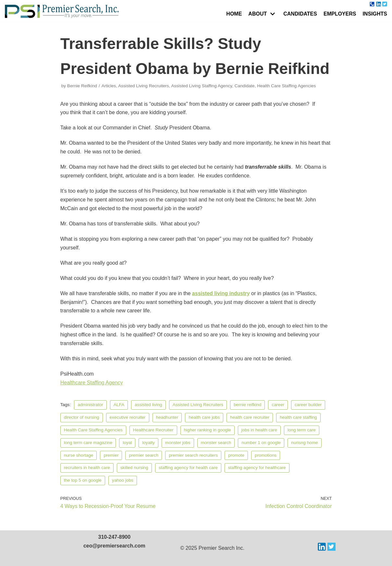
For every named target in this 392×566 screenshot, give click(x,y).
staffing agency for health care (188, 468)
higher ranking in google (208, 430)
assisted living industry (221, 293)
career (278, 405)
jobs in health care (259, 430)
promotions (266, 455)
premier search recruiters (193, 455)
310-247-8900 (115, 537)
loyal (127, 443)
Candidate (245, 86)
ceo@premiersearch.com (114, 546)
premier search (144, 455)
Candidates (300, 14)
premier (111, 455)
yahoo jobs (123, 480)
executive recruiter (128, 417)
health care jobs (204, 417)
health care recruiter (250, 417)
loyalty (148, 443)
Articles (109, 86)
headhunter (167, 417)
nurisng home (304, 443)
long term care (302, 430)
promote (236, 455)
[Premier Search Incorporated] (62, 12)
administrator (90, 405)
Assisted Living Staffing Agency (202, 86)
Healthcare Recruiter (153, 430)
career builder (308, 405)
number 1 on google (261, 443)
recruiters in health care (87, 468)
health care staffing (298, 417)
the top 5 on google (83, 480)
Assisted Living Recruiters (143, 86)
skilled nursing (134, 468)
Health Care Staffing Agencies (286, 86)
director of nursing (82, 417)
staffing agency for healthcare (257, 468)
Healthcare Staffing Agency (92, 383)
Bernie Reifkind (82, 86)
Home (234, 14)
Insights (375, 14)
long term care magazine (88, 443)
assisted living (148, 405)
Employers (340, 14)
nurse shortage (79, 455)
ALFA (119, 405)
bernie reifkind (247, 405)
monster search (216, 443)
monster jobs (178, 443)
